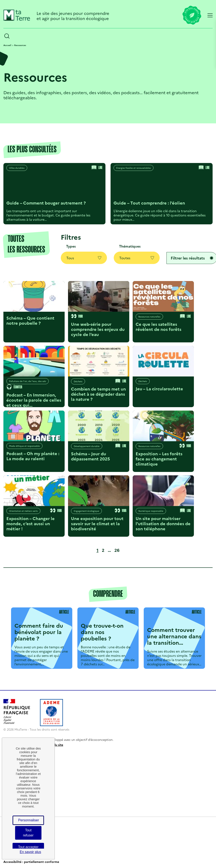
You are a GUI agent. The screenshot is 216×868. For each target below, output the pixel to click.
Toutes (137, 258)
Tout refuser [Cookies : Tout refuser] (28, 833)
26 (118, 550)
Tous (84, 258)
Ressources (20, 45)
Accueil (7, 45)
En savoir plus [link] (31, 852)
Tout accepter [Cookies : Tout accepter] (28, 847)
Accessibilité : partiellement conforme (31, 862)
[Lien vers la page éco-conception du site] (192, 16)
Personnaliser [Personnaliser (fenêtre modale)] (28, 820)
